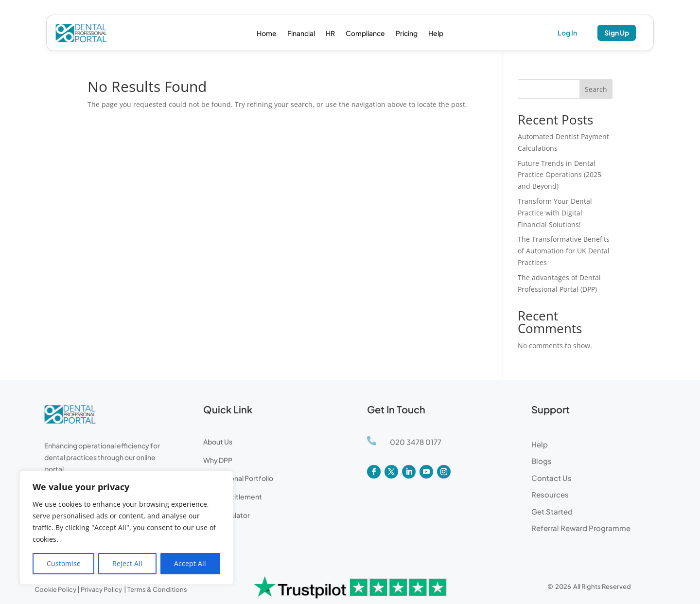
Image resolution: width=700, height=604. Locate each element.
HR (330, 34)
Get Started (552, 511)
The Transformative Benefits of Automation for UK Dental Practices (564, 251)
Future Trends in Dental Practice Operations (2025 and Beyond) (560, 175)
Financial (301, 34)
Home (267, 34)
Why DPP (218, 460)
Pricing (407, 34)
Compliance (365, 34)
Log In (567, 33)
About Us (218, 442)
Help (436, 34)
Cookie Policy (55, 589)
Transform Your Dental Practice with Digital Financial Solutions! (555, 213)
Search (596, 89)
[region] (126, 528)
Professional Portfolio (238, 478)
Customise (64, 563)
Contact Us (551, 478)
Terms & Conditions (157, 589)
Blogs (542, 461)
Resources (550, 494)
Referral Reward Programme (581, 528)
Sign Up (617, 33)
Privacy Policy (102, 589)
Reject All (127, 563)
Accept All (190, 563)
